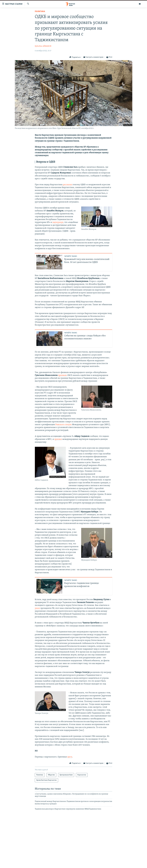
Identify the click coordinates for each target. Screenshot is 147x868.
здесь (70, 757)
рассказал (68, 185)
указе (37, 608)
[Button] (75, 57)
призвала (62, 375)
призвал (58, 439)
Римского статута (63, 425)
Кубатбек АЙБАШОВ (43, 46)
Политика (40, 12)
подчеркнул (58, 222)
